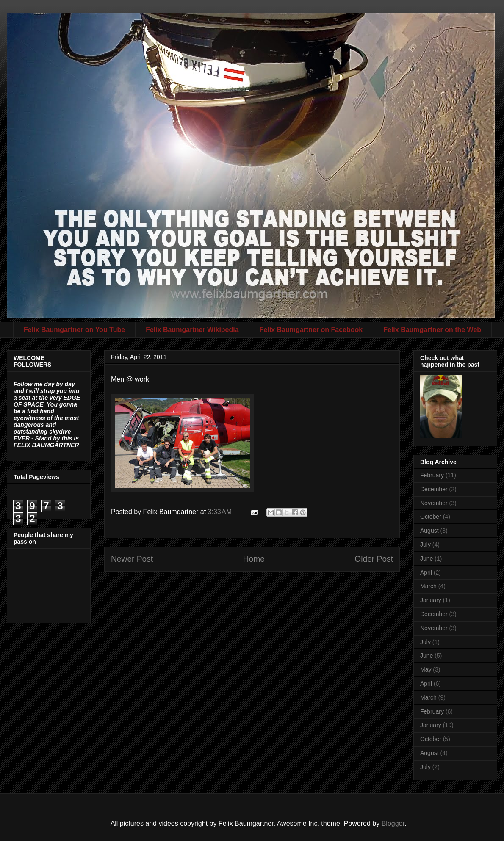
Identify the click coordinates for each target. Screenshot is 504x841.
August (429, 531)
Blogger (393, 823)
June (426, 559)
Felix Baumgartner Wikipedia (192, 330)
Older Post (374, 559)
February (432, 475)
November (434, 503)
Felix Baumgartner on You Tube (74, 330)
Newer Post (132, 559)
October (431, 517)
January (431, 600)
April (426, 573)
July (425, 545)
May (426, 669)
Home (254, 559)
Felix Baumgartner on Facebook (311, 330)
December (434, 489)
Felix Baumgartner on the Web (432, 330)
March (428, 586)
